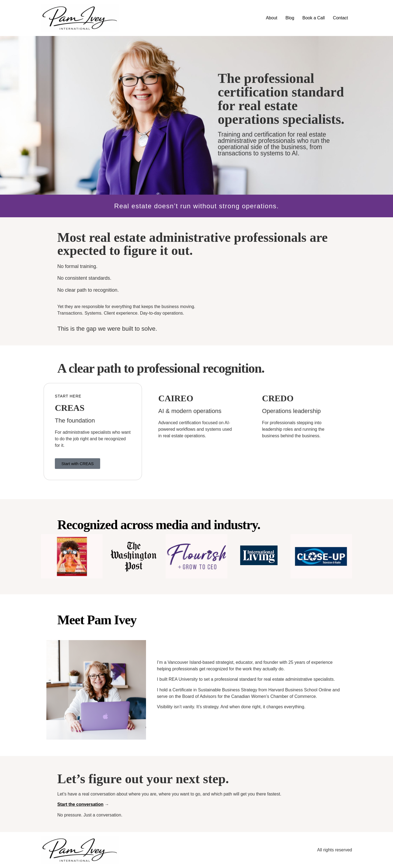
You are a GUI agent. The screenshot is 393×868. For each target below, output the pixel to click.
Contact (340, 18)
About (272, 18)
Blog (290, 18)
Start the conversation (80, 804)
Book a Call (314, 18)
